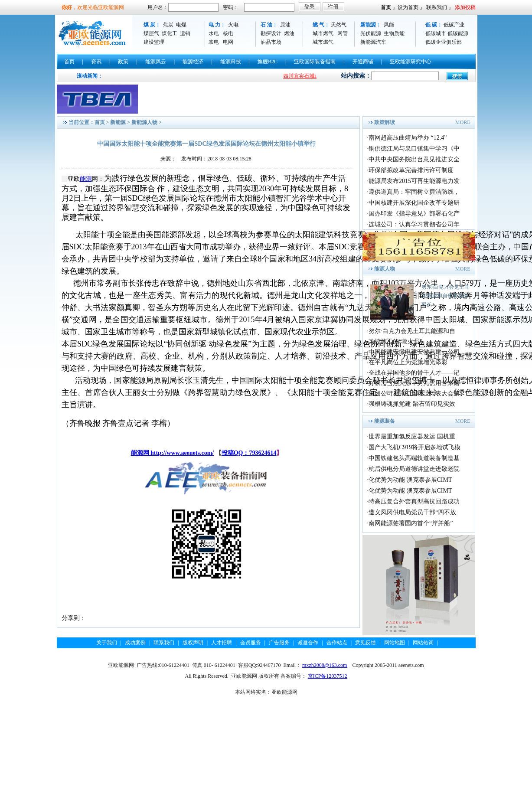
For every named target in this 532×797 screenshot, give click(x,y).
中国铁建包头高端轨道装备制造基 (414, 458)
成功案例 (135, 643)
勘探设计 (271, 33)
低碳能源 (458, 33)
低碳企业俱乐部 (444, 42)
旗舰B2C (268, 62)
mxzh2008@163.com (325, 665)
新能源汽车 (373, 42)
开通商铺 (363, 62)
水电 (214, 33)
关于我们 (107, 643)
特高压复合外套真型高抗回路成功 (414, 501)
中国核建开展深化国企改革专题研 (414, 203)
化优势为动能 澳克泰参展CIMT (410, 480)
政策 (123, 62)
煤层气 (151, 33)
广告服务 (279, 643)
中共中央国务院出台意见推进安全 (414, 159)
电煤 (181, 25)
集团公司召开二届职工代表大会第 (414, 394)
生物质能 (394, 33)
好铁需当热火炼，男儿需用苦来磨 (414, 383)
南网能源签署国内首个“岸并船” (411, 523)
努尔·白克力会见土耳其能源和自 (412, 331)
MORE (463, 122)
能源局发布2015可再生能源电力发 (414, 181)
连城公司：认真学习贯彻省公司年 (414, 224)
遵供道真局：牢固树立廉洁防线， (414, 192)
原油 (285, 25)
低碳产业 (454, 25)
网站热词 (423, 643)
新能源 (118, 122)
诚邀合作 (308, 643)
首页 (386, 7)
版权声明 (193, 643)
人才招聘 (222, 643)
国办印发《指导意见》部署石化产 (414, 214)
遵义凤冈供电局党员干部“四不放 (412, 512)
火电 (233, 25)
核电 (228, 33)
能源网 (141, 453)
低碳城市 (436, 33)
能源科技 (231, 62)
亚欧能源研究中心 (411, 62)
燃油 (289, 33)
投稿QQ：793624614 (249, 453)
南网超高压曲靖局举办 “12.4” (408, 138)
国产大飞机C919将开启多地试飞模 (415, 447)
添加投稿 (465, 7)
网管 (343, 33)
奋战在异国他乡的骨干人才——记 (414, 373)
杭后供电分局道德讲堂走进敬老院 (414, 469)
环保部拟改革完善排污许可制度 (411, 170)
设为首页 (408, 7)
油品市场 (271, 42)
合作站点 (337, 643)
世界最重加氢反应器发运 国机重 (412, 436)
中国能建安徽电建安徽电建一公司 (414, 352)
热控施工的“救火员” (395, 341)
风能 (389, 25)
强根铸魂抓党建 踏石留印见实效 (412, 404)
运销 (185, 33)
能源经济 (193, 62)
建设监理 (154, 42)
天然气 (339, 25)
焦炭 (168, 25)
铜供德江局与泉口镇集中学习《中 (414, 149)
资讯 (96, 62)
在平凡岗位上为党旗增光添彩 (408, 362)
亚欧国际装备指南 (315, 62)
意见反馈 (366, 643)
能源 (86, 179)
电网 (228, 42)
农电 (214, 42)
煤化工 (170, 33)
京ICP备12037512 (328, 676)
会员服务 (251, 643)
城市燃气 (323, 33)
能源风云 (156, 62)
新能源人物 (144, 122)
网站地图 (395, 643)
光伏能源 (371, 33)
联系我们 (437, 7)
